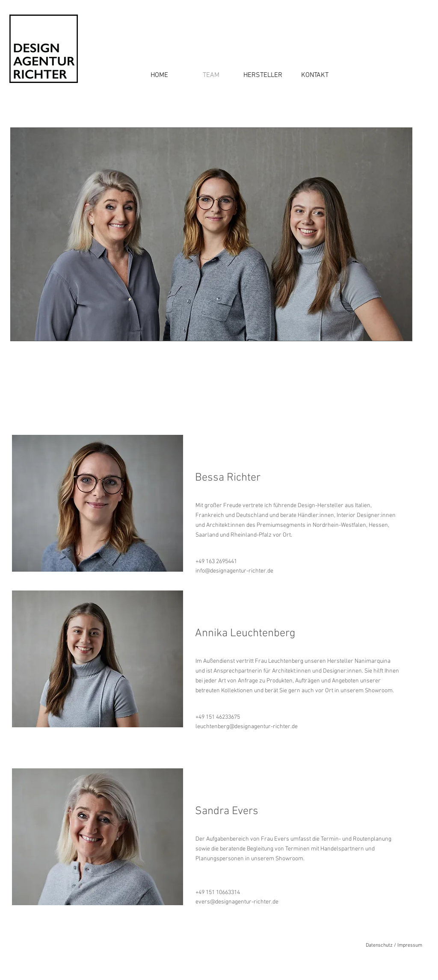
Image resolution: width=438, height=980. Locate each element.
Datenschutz (379, 945)
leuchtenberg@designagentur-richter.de (247, 727)
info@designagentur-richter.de (234, 571)
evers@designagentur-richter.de (237, 902)
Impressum (410, 945)
